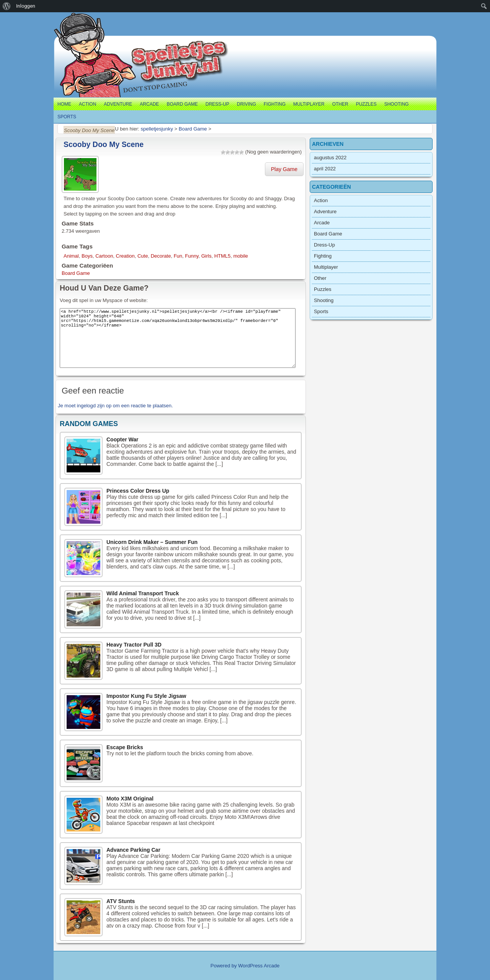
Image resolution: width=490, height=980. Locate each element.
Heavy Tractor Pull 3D (134, 645)
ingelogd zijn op (94, 406)
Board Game (182, 104)
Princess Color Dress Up (138, 491)
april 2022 (325, 169)
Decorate (161, 256)
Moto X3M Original (130, 799)
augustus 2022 (330, 158)
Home (64, 104)
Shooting (397, 104)
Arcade (149, 104)
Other (340, 104)
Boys (87, 256)
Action (87, 104)
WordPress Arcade (259, 966)
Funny (192, 256)
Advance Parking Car (133, 850)
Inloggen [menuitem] (26, 6)
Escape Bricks (125, 747)
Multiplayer (309, 104)
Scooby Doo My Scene (104, 144)
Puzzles (366, 104)
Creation (125, 256)
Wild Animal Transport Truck (143, 593)
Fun (178, 256)
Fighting (275, 104)
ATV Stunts (121, 901)
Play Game (284, 169)
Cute (143, 256)
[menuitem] (7, 6)
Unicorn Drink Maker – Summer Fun (152, 542)
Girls (207, 256)
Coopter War (122, 439)
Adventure (118, 104)
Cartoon (104, 256)
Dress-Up (217, 104)
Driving (247, 104)
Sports (67, 117)
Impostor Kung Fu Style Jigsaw (146, 696)
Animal (71, 256)
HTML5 (223, 256)
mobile (241, 256)
